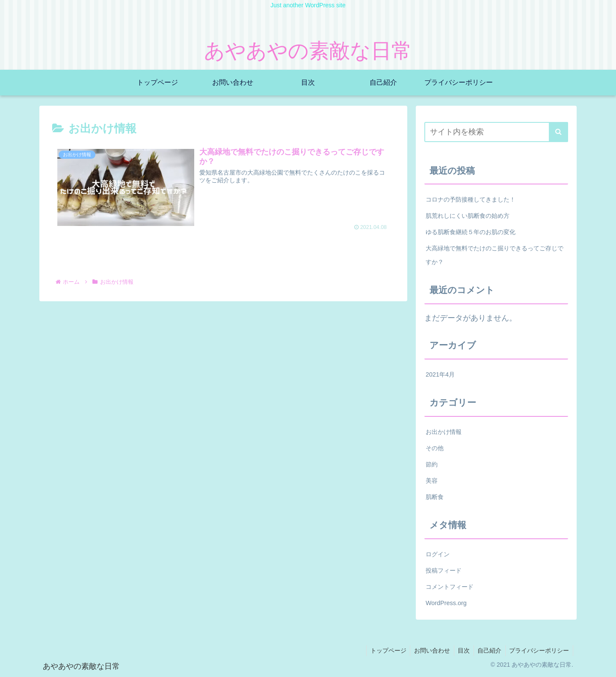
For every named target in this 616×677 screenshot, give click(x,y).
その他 (435, 448)
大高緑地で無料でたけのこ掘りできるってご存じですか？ (495, 255)
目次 (461, 650)
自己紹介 (488, 650)
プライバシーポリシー (539, 650)
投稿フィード (444, 570)
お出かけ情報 (444, 432)
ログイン (438, 554)
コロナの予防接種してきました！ (471, 199)
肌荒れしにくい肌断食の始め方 (468, 216)
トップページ (383, 650)
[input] (496, 132)
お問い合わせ (428, 650)
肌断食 (435, 497)
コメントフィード (450, 587)
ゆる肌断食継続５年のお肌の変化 (471, 232)
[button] (558, 132)
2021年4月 (440, 374)
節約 (432, 464)
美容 (432, 481)
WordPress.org (446, 603)
